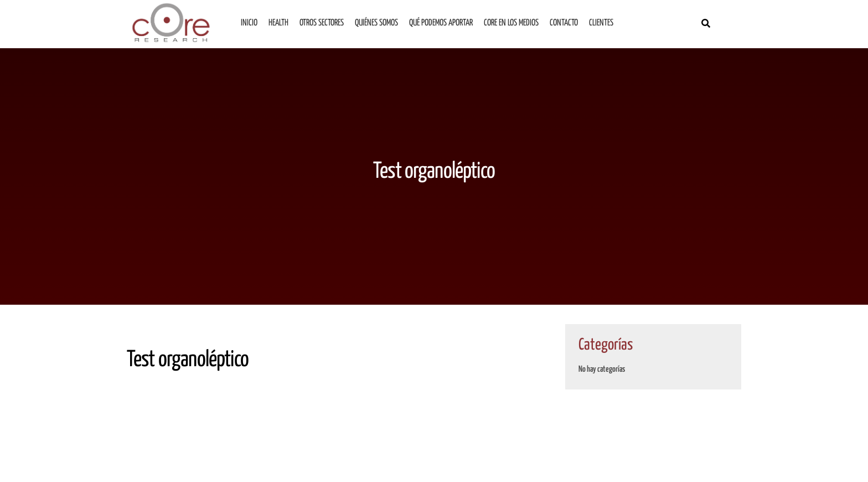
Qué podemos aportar (441, 23)
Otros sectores (322, 23)
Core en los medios (511, 23)
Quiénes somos (376, 23)
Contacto (564, 23)
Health (278, 23)
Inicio (249, 23)
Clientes (601, 23)
